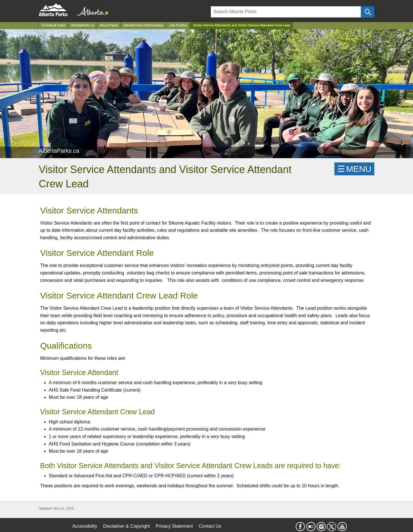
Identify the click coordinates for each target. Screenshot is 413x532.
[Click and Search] (368, 12)
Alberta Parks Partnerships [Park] (144, 25)
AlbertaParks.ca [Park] (83, 25)
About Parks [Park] (109, 25)
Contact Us (210, 526)
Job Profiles (178, 25)
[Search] (286, 12)
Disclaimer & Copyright (127, 526)
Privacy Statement (174, 526)
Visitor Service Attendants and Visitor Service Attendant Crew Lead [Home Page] (241, 25)
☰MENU (354, 169)
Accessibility (85, 526)
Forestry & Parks (54, 25)
